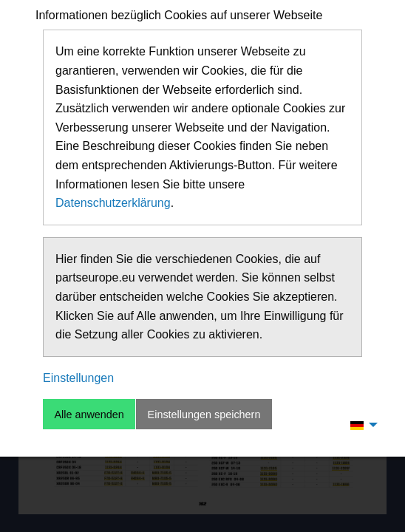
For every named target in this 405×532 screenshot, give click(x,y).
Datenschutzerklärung (113, 203)
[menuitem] (360, 425)
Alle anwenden (89, 415)
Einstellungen (78, 378)
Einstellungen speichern (204, 415)
